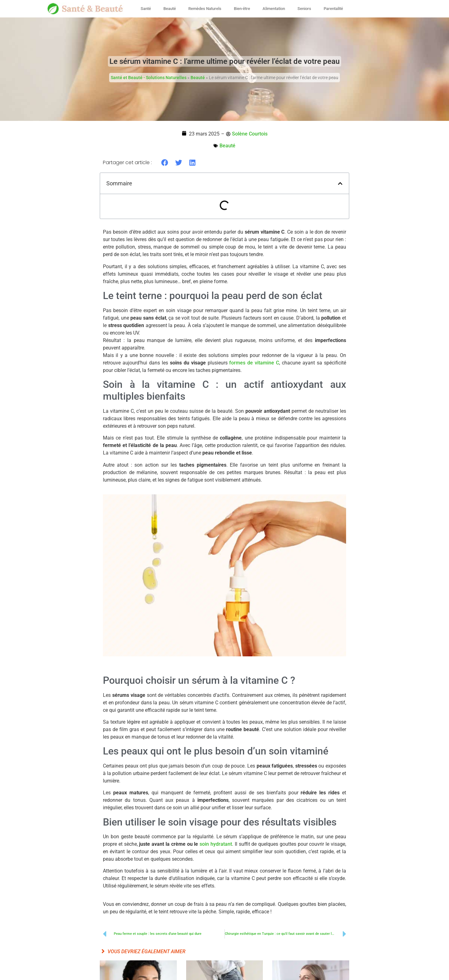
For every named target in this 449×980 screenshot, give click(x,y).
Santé (146, 9)
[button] (165, 162)
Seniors (304, 9)
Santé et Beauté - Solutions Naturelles (149, 78)
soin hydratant (216, 844)
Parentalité (333, 9)
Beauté (170, 9)
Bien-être (242, 9)
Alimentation (274, 9)
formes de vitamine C (254, 363)
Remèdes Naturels (205, 9)
